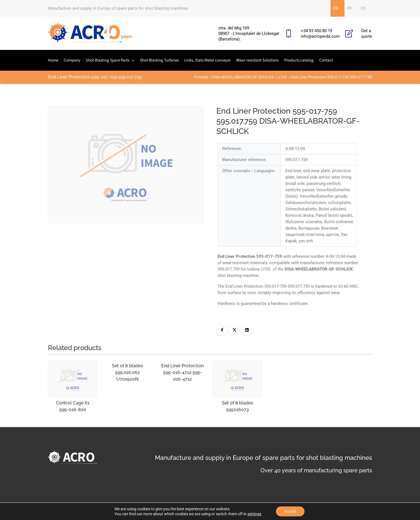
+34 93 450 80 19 (317, 31)
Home (53, 60)
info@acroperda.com (320, 36)
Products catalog (299, 60)
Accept (290, 511)
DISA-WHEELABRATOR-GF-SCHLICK (243, 77)
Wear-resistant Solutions (258, 60)
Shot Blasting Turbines (159, 60)
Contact (326, 60)
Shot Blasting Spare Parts (108, 60)
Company (72, 60)
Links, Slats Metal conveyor (208, 60)
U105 (283, 77)
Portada (201, 77)
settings (254, 514)
